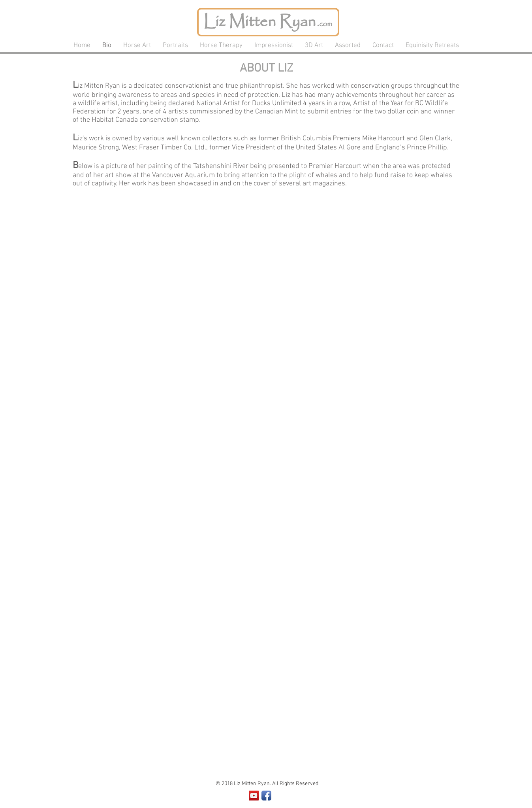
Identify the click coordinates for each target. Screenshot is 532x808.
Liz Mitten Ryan (259, 22)
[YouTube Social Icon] (254, 796)
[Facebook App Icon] (266, 796)
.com (324, 24)
